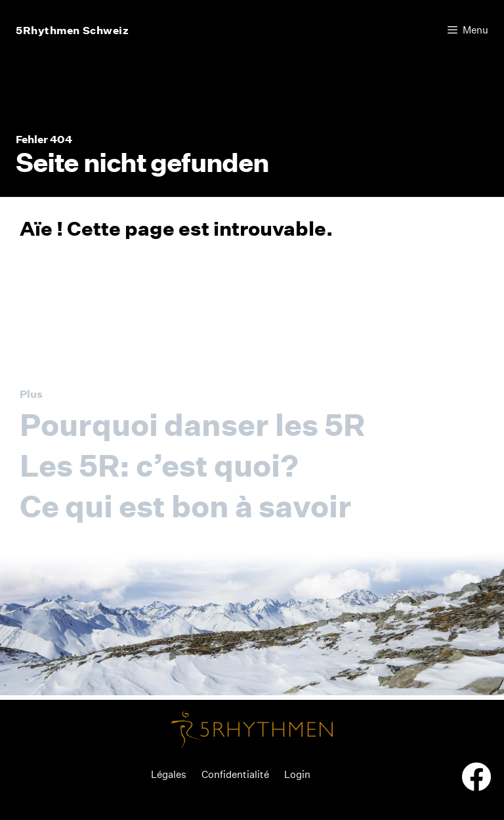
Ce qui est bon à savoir (186, 506)
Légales (169, 774)
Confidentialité (235, 774)
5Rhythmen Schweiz (73, 30)
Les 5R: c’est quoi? (159, 465)
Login (297, 774)
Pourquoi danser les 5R (192, 425)
